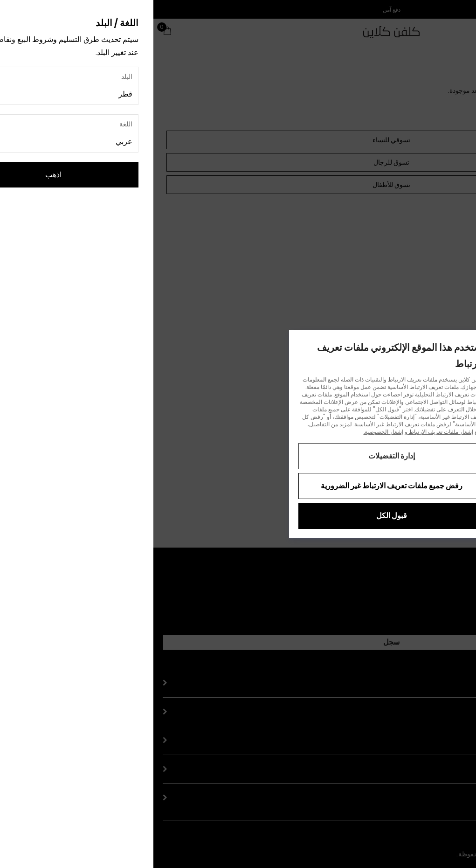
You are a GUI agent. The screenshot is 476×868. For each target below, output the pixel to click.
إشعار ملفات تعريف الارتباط (287, 432)
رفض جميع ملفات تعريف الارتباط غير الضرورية (238, 486)
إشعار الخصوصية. (230, 432)
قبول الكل (238, 516)
